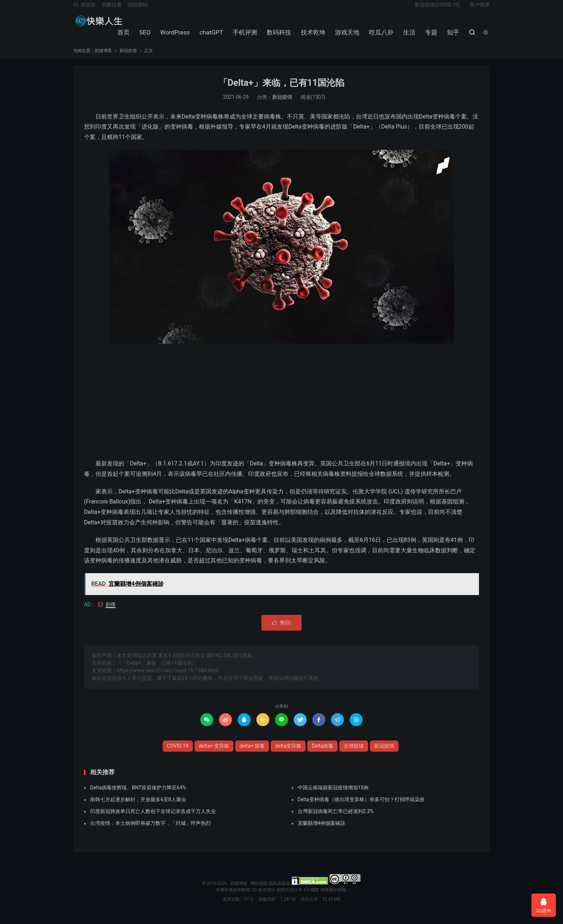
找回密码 (138, 9)
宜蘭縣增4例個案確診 (322, 831)
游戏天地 (346, 37)
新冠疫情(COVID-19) (437, 9)
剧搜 (111, 612)
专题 (430, 37)
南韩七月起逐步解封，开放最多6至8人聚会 (138, 807)
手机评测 (244, 37)
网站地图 (259, 891)
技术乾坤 (312, 37)
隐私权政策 (280, 891)
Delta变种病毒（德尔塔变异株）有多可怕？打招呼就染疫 (361, 807)
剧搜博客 (98, 25)
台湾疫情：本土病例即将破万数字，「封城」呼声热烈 (150, 831)
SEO (143, 37)
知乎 (452, 37)
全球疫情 (354, 753)
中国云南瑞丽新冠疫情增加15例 (333, 795)
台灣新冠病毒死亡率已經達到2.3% (336, 819)
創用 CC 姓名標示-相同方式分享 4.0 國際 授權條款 (289, 897)
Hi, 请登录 (84, 9)
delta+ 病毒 (252, 753)
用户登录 (480, 9)
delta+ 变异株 (214, 753)
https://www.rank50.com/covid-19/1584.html (167, 678)
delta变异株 (288, 753)
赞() (282, 630)
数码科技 (278, 37)
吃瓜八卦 (380, 37)
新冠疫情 (128, 58)
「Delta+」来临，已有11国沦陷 (282, 90)
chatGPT (210, 37)
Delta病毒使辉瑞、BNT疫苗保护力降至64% (138, 795)
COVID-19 (178, 753)
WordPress (174, 37)
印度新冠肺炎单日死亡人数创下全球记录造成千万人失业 (153, 819)
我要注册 (112, 9)
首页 (122, 37)
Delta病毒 (322, 753)
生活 (408, 37)
